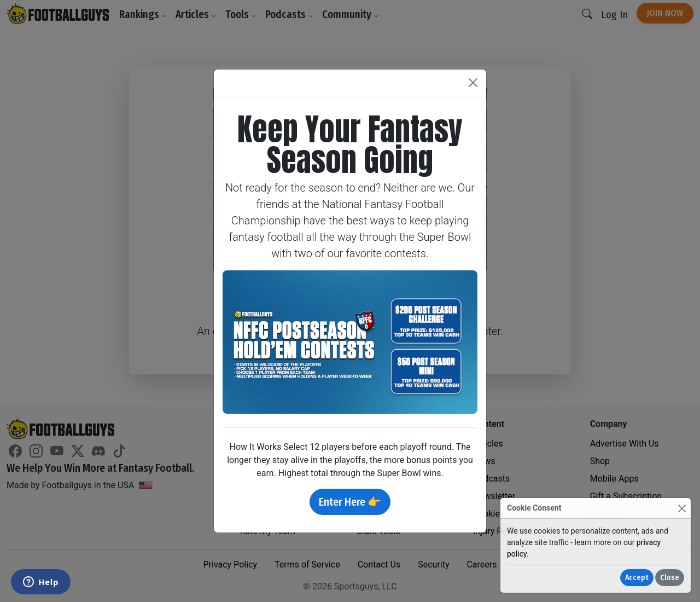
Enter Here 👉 (350, 502)
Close (670, 578)
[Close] (682, 508)
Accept (637, 578)
